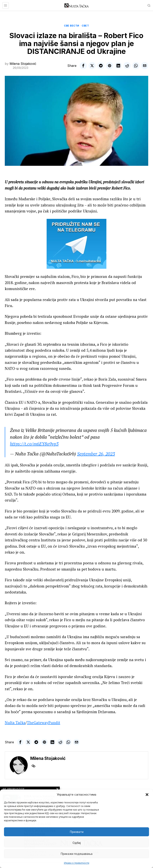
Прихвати (77, 832)
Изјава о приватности (77, 863)
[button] (147, 795)
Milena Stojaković (23, 64)
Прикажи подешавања (76, 854)
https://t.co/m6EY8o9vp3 (34, 444)
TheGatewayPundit (44, 722)
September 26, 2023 (96, 454)
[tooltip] (83, 66)
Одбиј (77, 843)
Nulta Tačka (15, 722)
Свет (85, 26)
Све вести (72, 26)
